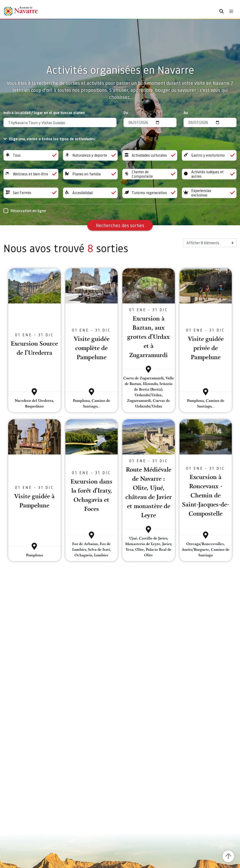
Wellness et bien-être (31, 174)
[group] (31, 155)
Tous (31, 155)
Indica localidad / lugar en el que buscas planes (44, 113)
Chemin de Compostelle (150, 174)
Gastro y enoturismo (209, 155)
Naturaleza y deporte (90, 155)
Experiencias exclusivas (209, 193)
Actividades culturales (150, 155)
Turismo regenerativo (150, 193)
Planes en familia (90, 174)
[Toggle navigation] (231, 11)
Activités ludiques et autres (209, 174)
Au (186, 113)
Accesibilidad (90, 193)
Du (126, 113)
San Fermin (31, 193)
